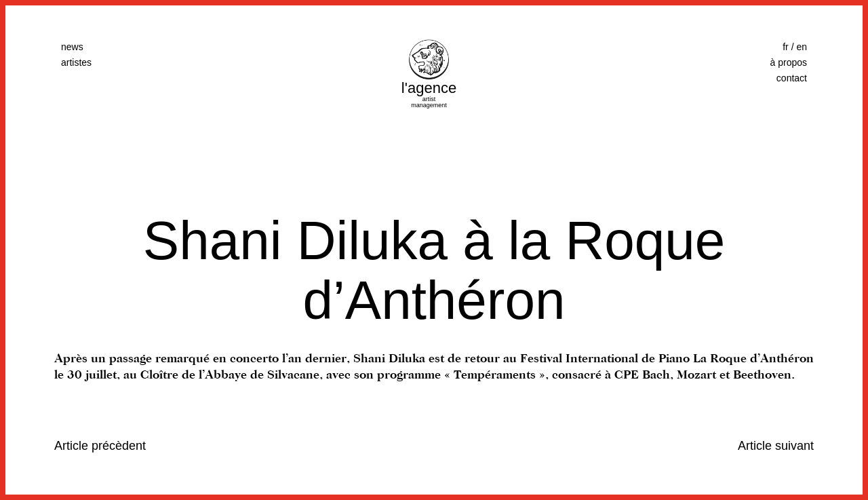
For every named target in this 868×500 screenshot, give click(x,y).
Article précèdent (100, 446)
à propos (789, 62)
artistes (76, 62)
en (802, 47)
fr (786, 47)
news (72, 47)
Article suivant (776, 446)
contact (792, 78)
